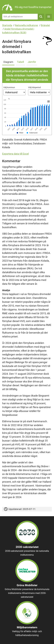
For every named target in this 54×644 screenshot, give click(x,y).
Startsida (7, 25)
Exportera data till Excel (15, 154)
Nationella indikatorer (26, 25)
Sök (41, 17)
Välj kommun (9, 87)
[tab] (9, 61)
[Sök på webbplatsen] (20, 17)
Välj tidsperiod (34, 87)
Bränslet (45, 25)
